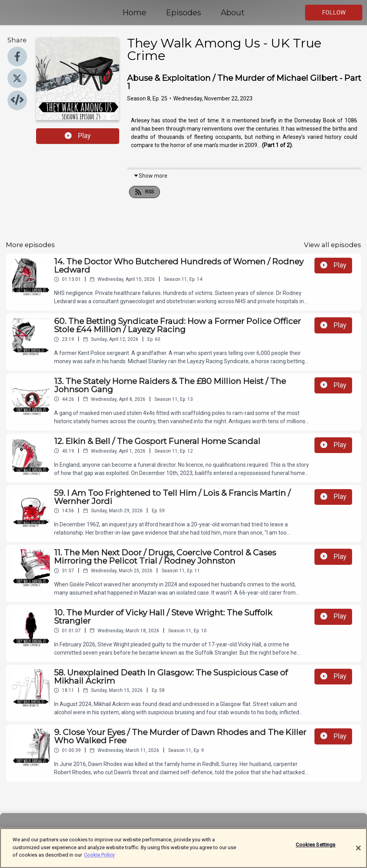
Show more (150, 176)
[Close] (358, 858)
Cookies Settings (315, 854)
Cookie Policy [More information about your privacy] (99, 865)
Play (78, 136)
